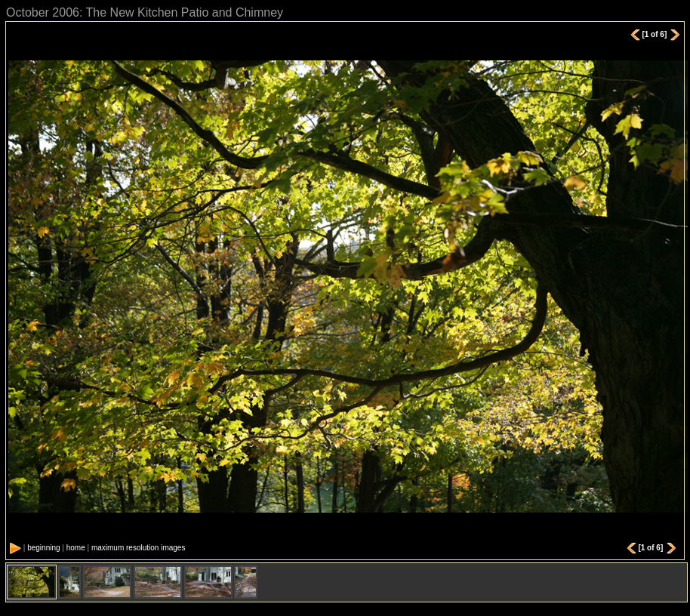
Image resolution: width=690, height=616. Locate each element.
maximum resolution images (139, 548)
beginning (43, 548)
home (76, 548)
